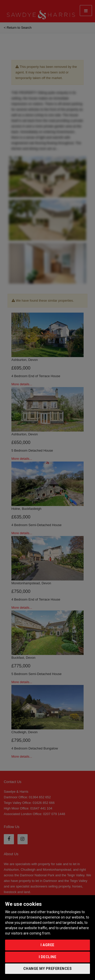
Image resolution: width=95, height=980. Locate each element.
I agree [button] (48, 945)
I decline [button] (48, 957)
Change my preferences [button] (48, 969)
